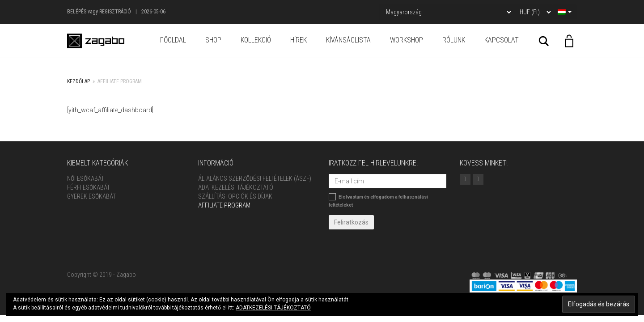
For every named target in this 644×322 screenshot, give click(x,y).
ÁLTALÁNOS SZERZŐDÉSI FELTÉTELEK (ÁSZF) (255, 178)
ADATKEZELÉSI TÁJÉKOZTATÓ (273, 308)
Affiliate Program (224, 205)
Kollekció (256, 40)
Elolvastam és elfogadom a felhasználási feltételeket (378, 200)
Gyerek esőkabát (91, 196)
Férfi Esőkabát (89, 187)
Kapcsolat (502, 40)
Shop (213, 40)
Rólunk (454, 40)
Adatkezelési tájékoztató (236, 187)
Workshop (407, 40)
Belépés (77, 12)
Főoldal (173, 40)
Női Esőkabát (86, 178)
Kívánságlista (348, 40)
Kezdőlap (78, 81)
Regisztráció (115, 12)
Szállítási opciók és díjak (235, 196)
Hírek (299, 40)
